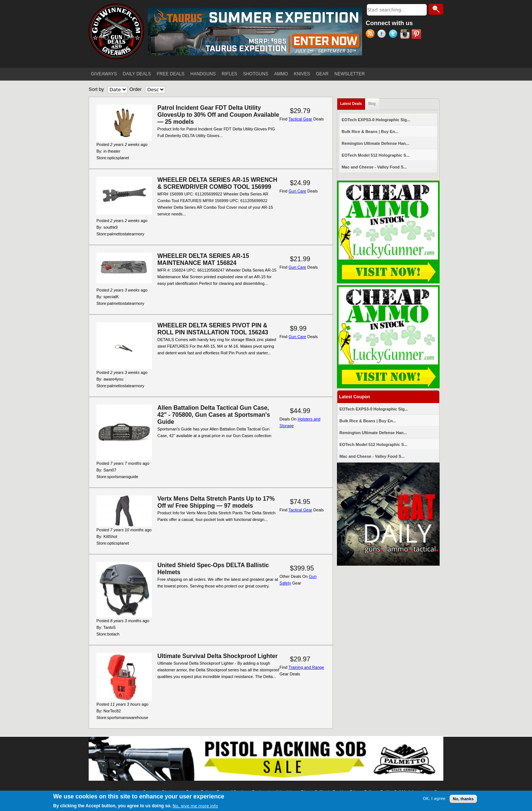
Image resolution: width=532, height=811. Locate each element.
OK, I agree (434, 799)
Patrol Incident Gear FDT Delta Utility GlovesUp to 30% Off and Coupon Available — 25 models (218, 115)
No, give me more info (195, 807)
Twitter (394, 35)
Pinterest (417, 35)
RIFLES (229, 74)
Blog (372, 104)
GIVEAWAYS (104, 74)
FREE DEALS (171, 74)
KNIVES (302, 74)
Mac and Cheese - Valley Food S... (374, 167)
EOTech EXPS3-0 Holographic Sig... (376, 120)
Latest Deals (353, 102)
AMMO (281, 74)
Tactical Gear (300, 119)
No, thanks (463, 800)
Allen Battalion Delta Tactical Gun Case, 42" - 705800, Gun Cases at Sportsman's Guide (214, 415)
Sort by (96, 89)
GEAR (322, 74)
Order (135, 89)
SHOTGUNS (256, 74)
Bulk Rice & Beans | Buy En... (370, 132)
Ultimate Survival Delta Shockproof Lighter (217, 656)
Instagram (406, 35)
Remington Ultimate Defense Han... (376, 143)
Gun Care (297, 191)
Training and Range (306, 667)
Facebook (383, 35)
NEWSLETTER (349, 74)
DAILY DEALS (137, 74)
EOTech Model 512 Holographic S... (376, 155)
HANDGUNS (203, 74)
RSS (371, 35)
